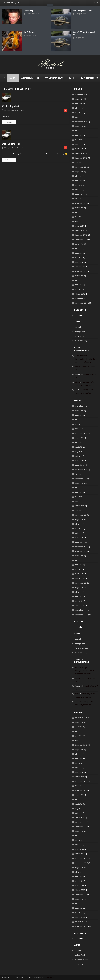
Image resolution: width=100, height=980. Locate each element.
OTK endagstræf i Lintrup (83, 11)
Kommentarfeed (81, 336)
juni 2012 (78, 285)
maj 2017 (79, 113)
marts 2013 (79, 262)
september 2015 (81, 167)
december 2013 (81, 235)
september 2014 (81, 203)
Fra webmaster (87, 78)
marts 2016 (79, 149)
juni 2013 (78, 253)
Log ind (78, 327)
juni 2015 (78, 181)
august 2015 (80, 171)
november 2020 (81, 94)
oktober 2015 (80, 162)
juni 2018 (78, 103)
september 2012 (81, 271)
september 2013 (81, 239)
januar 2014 (80, 230)
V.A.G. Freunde (30, 32)
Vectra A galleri (10, 106)
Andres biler (27, 78)
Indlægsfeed (80, 332)
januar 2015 (80, 194)
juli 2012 (78, 280)
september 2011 (81, 303)
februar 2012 (80, 294)
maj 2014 (79, 217)
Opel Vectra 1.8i (11, 144)
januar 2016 (80, 153)
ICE (38, 78)
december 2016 (81, 122)
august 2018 (80, 99)
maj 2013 (79, 258)
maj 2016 (79, 140)
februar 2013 (80, 267)
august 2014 (80, 208)
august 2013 (80, 244)
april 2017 (79, 117)
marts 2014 (79, 226)
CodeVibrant (50, 977)
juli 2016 (78, 131)
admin (25, 110)
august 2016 (80, 126)
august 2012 (80, 276)
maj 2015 (79, 185)
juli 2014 (78, 212)
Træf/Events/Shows (54, 78)
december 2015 (81, 158)
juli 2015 (78, 176)
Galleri (12, 78)
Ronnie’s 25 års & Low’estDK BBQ (84, 33)
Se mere (9, 122)
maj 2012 (79, 289)
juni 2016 (78, 135)
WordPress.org (81, 341)
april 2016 (79, 144)
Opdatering (28, 11)
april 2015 (79, 190)
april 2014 (79, 221)
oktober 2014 (80, 199)
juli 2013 (78, 249)
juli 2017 (78, 108)
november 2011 (81, 298)
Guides (72, 78)
